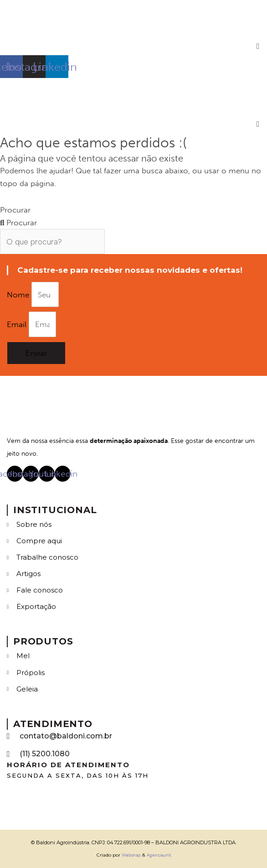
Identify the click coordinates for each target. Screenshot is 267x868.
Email (18, 324)
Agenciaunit (159, 855)
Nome (19, 295)
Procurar (15, 210)
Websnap (131, 855)
